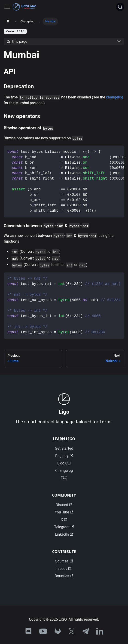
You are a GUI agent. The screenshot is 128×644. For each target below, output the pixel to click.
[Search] (120, 7)
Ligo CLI (64, 463)
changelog (115, 97)
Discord (64, 505)
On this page (17, 41)
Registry (64, 456)
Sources (64, 561)
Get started (64, 448)
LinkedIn (64, 534)
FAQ (64, 478)
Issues (64, 569)
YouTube (64, 512)
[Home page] (8, 21)
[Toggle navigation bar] (7, 7)
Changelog (64, 471)
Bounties (64, 576)
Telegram (64, 527)
